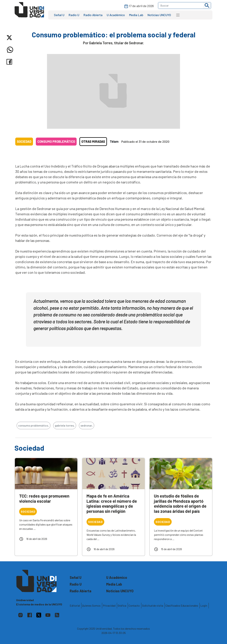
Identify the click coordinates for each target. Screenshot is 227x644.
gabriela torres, (65, 425)
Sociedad (24, 141)
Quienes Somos (91, 605)
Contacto (134, 605)
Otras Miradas (93, 141)
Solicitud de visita (153, 605)
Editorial (75, 605)
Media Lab (136, 15)
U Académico (116, 15)
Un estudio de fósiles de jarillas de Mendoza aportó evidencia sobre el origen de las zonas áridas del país (180, 503)
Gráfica (122, 605)
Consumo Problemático (56, 141)
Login (204, 605)
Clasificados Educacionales (182, 605)
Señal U (59, 15)
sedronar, (87, 425)
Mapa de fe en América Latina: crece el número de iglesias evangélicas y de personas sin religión (112, 503)
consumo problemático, (34, 425)
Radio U (74, 15)
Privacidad (109, 605)
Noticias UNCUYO (159, 15)
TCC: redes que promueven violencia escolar (44, 498)
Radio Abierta (93, 15)
